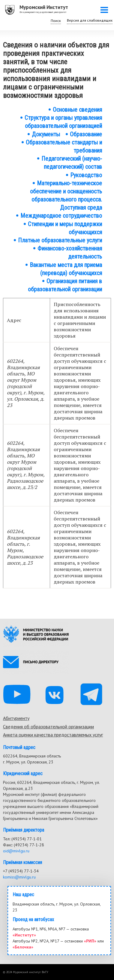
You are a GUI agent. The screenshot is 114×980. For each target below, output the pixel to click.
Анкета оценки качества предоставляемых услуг (53, 735)
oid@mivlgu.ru (16, 851)
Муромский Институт (44, 7)
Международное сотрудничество (61, 216)
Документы (46, 134)
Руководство (86, 175)
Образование (86, 134)
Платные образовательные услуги (60, 240)
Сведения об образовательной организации (48, 727)
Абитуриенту (16, 718)
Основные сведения (77, 110)
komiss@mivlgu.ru (19, 877)
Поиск (56, 21)
